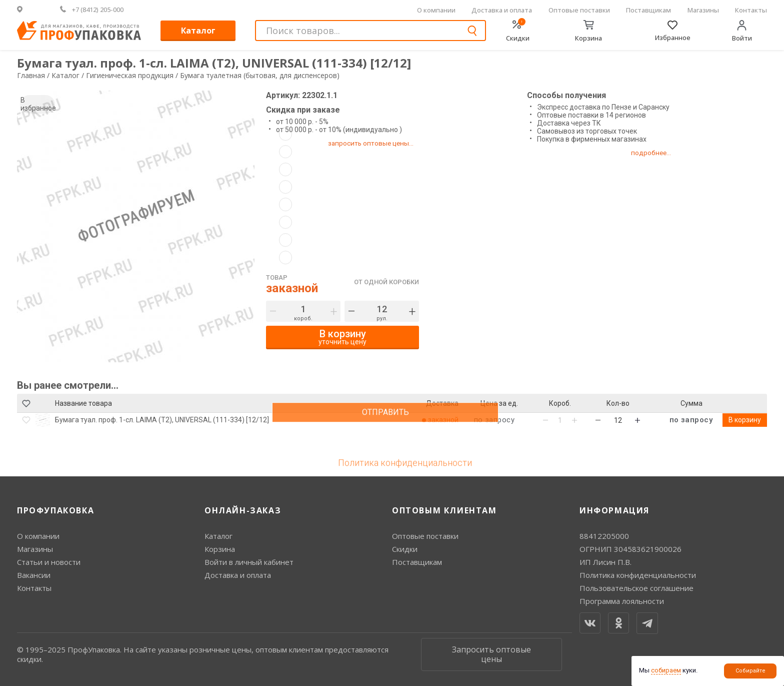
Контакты (751, 10)
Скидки (405, 549)
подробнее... (663, 153)
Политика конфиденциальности (638, 575)
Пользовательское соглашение (636, 588)
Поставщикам (648, 10)
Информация (614, 510)
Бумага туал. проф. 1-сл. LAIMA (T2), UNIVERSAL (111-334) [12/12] (162, 420)
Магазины (703, 10)
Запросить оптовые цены (491, 654)
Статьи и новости (49, 562)
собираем (666, 670)
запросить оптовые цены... (376, 143)
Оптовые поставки (579, 10)
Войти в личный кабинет (249, 562)
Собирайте (750, 671)
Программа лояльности (622, 601)
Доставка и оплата (502, 10)
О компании (436, 10)
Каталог (198, 31)
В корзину (745, 420)
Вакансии (34, 575)
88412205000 (604, 536)
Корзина (220, 549)
